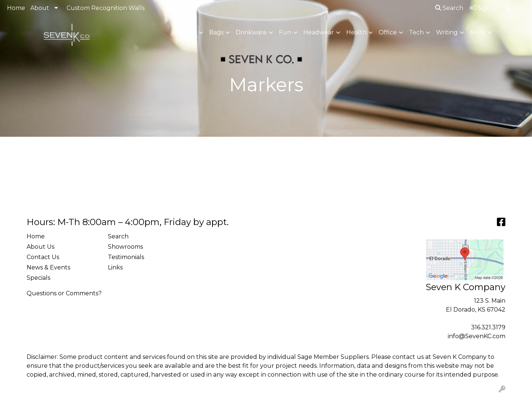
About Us (40, 247)
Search (449, 8)
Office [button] (388, 32)
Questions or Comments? (64, 293)
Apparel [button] (185, 32)
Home (16, 8)
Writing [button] (447, 32)
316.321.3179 (488, 327)
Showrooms (125, 247)
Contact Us (43, 257)
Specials (38, 278)
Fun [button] (285, 32)
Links (115, 267)
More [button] (478, 32)
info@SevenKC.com (477, 336)
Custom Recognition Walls (105, 8)
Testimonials (126, 257)
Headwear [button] (319, 32)
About (40, 8)
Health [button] (356, 32)
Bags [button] (216, 32)
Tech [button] (416, 32)
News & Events (48, 267)
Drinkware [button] (251, 32)
